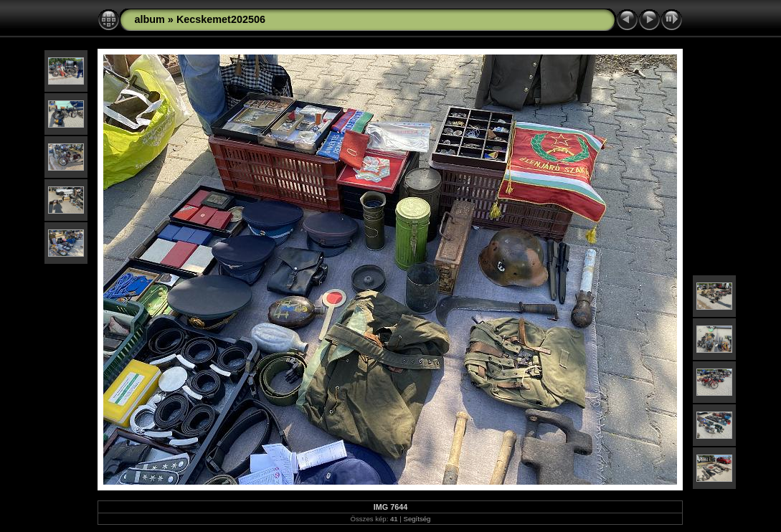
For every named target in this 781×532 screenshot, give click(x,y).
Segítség (417, 519)
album (149, 19)
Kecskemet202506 (221, 19)
